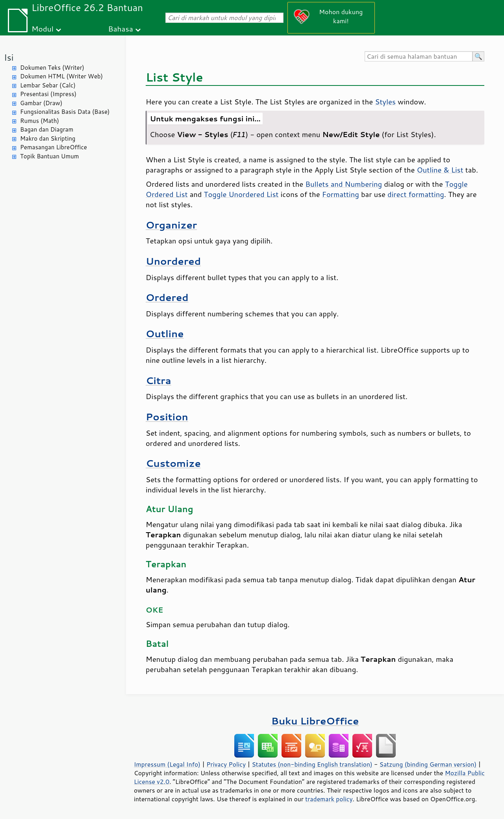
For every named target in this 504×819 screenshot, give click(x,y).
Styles (385, 102)
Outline (165, 333)
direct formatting (416, 194)
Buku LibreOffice (315, 721)
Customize (173, 463)
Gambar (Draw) (41, 103)
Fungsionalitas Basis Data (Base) (65, 112)
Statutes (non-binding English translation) (312, 764)
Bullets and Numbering (344, 184)
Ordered (167, 297)
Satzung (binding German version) (428, 764)
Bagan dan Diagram (47, 129)
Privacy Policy (226, 764)
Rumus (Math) (40, 121)
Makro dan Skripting (48, 138)
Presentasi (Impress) (48, 94)
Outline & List (440, 170)
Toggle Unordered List (241, 194)
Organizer (171, 225)
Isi (9, 57)
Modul (43, 29)
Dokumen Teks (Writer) (52, 68)
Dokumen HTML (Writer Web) (61, 76)
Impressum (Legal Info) (167, 764)
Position (167, 417)
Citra (158, 380)
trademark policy (329, 799)
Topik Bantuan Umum (49, 156)
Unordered (173, 261)
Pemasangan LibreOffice (54, 147)
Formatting (341, 194)
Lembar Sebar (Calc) (48, 85)
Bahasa (120, 29)
